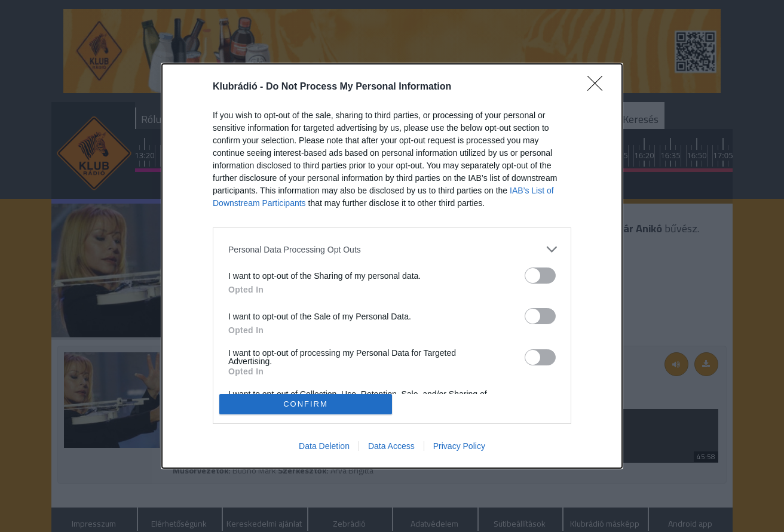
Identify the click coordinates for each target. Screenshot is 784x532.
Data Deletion (324, 446)
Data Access (391, 446)
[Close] (599, 87)
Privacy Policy (459, 446)
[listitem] (392, 249)
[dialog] (392, 266)
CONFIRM (306, 403)
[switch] (540, 276)
